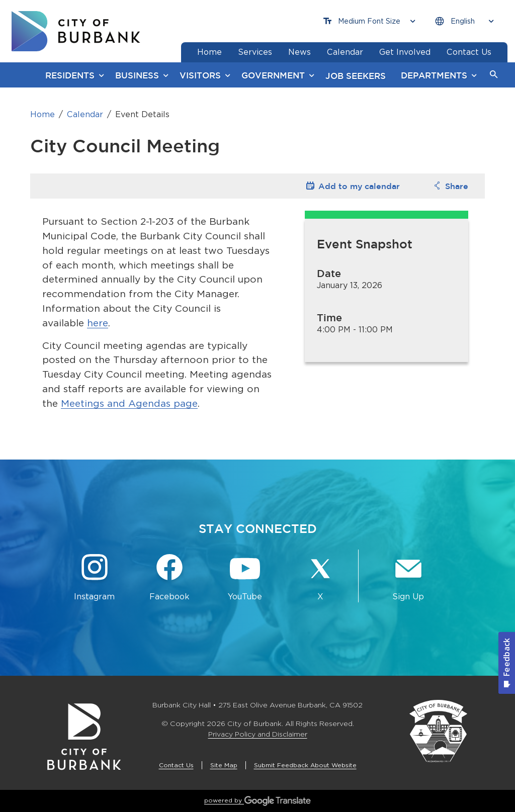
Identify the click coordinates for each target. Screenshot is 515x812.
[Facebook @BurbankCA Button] (170, 578)
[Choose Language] (464, 21)
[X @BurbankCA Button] (320, 578)
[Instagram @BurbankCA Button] (95, 578)
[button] (494, 75)
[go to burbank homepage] (76, 31)
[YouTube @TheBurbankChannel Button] (245, 578)
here (98, 323)
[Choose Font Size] (369, 21)
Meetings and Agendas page (129, 403)
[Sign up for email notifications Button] (408, 578)
